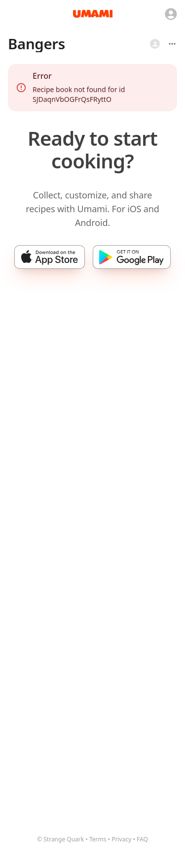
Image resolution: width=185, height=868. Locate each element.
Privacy (121, 839)
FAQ (142, 839)
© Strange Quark (60, 839)
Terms (98, 839)
